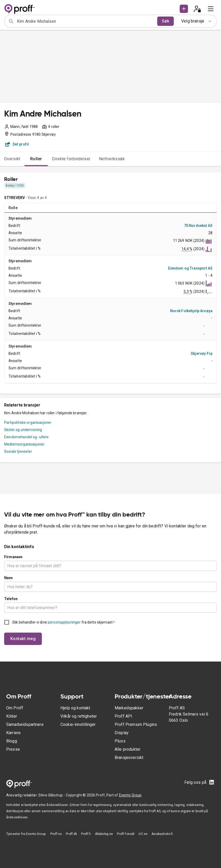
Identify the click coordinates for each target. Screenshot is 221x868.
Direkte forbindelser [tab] (71, 159)
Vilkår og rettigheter (79, 716)
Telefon (11, 599)
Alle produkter (128, 749)
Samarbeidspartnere (25, 724)
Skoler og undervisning (23, 430)
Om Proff (15, 708)
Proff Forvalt (126, 834)
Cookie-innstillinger (78, 724)
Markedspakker (129, 708)
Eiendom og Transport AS (190, 268)
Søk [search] (165, 21)
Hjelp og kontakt (75, 708)
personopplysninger (64, 622)
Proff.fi (86, 834)
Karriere (13, 733)
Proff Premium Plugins (136, 724)
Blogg (12, 741)
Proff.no (56, 834)
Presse (13, 749)
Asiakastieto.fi (162, 834)
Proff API (123, 716)
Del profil (17, 144)
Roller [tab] (36, 159)
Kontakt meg (23, 639)
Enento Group (130, 795)
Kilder (12, 716)
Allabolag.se (104, 834)
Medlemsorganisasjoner (24, 444)
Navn (9, 578)
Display (122, 733)
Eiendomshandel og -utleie (26, 437)
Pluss (120, 741)
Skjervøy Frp (202, 354)
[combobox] (85, 21)
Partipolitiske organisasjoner (28, 423)
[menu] (211, 9)
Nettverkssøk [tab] (112, 159)
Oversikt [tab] (12, 159)
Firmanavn (13, 557)
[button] (184, 9)
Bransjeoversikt (129, 758)
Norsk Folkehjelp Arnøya (191, 311)
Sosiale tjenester (18, 451)
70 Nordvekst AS (198, 226)
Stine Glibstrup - (52, 795)
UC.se (143, 834)
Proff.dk (71, 834)
